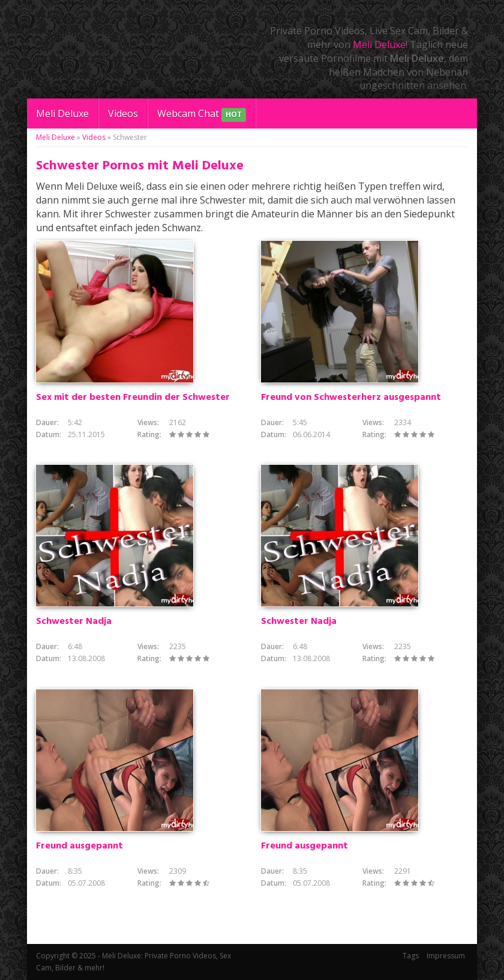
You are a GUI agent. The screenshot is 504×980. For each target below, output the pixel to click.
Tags (411, 956)
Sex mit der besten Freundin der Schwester (133, 398)
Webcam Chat (202, 114)
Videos (123, 113)
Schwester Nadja (74, 622)
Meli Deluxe (379, 44)
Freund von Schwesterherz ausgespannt (351, 398)
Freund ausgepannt (79, 846)
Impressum (446, 956)
